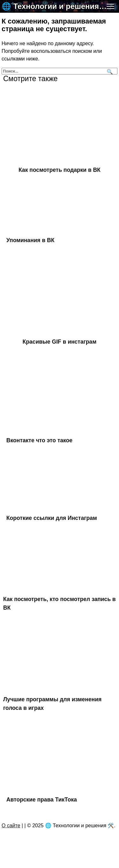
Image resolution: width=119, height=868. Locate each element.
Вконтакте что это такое (39, 440)
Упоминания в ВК (30, 240)
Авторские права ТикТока (42, 800)
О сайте (11, 826)
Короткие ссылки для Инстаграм (52, 518)
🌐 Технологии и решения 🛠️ (55, 6)
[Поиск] (109, 71)
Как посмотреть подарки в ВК (59, 170)
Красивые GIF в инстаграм (60, 342)
